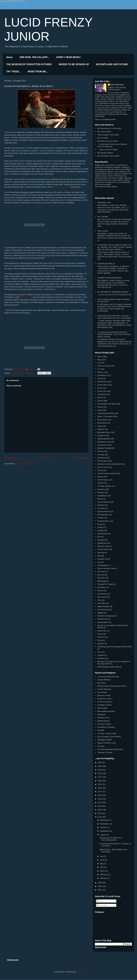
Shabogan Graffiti (104, 740)
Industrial (101, 540)
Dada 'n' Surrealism (105, 416)
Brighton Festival (104, 448)
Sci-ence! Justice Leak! (107, 733)
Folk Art (100, 591)
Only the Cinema (104, 724)
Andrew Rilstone (104, 680)
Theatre (100, 518)
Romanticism (103, 515)
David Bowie (102, 534)
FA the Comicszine (105, 702)
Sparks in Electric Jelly (106, 743)
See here (99, 187)
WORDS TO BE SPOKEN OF (74, 64)
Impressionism (103, 521)
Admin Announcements (107, 473)
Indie (99, 556)
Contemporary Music (106, 413)
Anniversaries (103, 480)
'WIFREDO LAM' (104, 203)
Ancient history (103, 549)
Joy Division (102, 594)
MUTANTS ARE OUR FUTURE (112, 64)
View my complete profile (105, 119)
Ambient (101, 655)
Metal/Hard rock (104, 442)
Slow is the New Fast (106, 568)
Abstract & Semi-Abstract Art (109, 464)
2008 (100, 886)
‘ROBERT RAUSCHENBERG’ (110, 278)
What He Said (103, 546)
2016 (100, 795)
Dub (99, 537)
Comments (102, 905)
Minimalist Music (22, 373)
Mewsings (101, 715)
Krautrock (101, 435)
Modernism (102, 382)
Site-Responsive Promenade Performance (115, 647)
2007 (100, 890)
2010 (100, 817)
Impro (100, 426)
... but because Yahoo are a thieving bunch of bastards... (112, 145)
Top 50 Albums (103, 502)
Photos (100, 407)
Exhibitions (102, 375)
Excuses (101, 575)
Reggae (100, 613)
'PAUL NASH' (103, 231)
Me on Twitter (103, 138)
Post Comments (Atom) (25, 464)
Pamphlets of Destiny (106, 727)
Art (98, 363)
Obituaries (101, 458)
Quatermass (102, 543)
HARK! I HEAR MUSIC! (69, 57)
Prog (99, 524)
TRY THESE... (14, 72)
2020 (100, 781)
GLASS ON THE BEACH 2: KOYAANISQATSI (111, 839)
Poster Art (101, 637)
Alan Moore (102, 597)
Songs (100, 527)
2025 (100, 763)
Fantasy (100, 493)
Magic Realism (103, 606)
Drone (100, 470)
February (104, 875)
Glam (99, 600)
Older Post (82, 458)
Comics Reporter (104, 689)
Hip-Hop (101, 553)
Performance (102, 461)
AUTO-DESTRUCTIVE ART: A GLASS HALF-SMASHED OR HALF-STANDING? (114, 317)
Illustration (101, 658)
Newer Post (11, 458)
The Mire (101, 746)
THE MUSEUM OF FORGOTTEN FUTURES (29, 64)
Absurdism (102, 603)
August (103, 835)
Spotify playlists (104, 439)
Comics (100, 401)
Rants (100, 398)
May (102, 864)
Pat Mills (101, 730)
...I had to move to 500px (107, 150)
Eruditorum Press (104, 699)
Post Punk (101, 391)
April (102, 867)
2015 (100, 799)
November (105, 824)
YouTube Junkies (104, 486)
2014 (100, 802)
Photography (102, 565)
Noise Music (102, 420)
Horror (100, 410)
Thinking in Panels (105, 752)
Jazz (99, 562)
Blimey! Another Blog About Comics (112, 686)
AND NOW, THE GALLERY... (34, 57)
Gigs (13, 373)
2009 (100, 883)
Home (9, 57)
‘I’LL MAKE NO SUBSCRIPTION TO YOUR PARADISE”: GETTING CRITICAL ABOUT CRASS (114, 334)
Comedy (101, 455)
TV (98, 369)
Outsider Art (102, 559)
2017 (100, 792)
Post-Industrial (103, 610)
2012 (100, 810)
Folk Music (102, 394)
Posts (100, 901)
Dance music (103, 467)
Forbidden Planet (104, 705)
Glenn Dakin (102, 708)
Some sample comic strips (108, 135)
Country (100, 451)
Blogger (79, 972)
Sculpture (101, 489)
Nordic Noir (102, 631)
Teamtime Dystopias (106, 616)
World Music (102, 619)
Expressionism (103, 511)
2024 (100, 766)
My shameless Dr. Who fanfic (109, 128)
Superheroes (102, 445)
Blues (100, 499)
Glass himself (27, 297)
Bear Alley (101, 683)
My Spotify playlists (105, 153)
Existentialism (103, 622)
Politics (100, 372)
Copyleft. (117, 167)
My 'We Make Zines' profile (108, 156)
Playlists (101, 429)
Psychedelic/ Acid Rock (107, 404)
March (103, 871)
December (105, 820)
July (102, 856)
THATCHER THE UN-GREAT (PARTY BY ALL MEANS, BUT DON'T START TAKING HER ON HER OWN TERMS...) (115, 247)
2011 (100, 813)
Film (99, 378)
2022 (100, 773)
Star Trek (101, 572)
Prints (100, 640)
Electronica (102, 423)
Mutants (100, 505)
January (104, 878)
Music (33, 373)
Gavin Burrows (117, 85)
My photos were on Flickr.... (108, 141)
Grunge (100, 530)
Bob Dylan (101, 587)
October (104, 827)
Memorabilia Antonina (106, 711)
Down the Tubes (104, 695)
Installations (102, 496)
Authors (100, 483)
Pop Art (100, 634)
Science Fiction (103, 366)
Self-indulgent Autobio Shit (108, 667)
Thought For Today (105, 584)
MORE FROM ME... (38, 72)
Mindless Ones (103, 718)
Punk (99, 388)
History (100, 477)
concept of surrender (61, 187)
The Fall (101, 508)
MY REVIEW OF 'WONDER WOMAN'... (114, 292)
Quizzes (101, 643)
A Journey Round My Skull (108, 677)
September (105, 831)
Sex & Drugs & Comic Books (109, 737)
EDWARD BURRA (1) (106, 264)
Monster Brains (103, 721)
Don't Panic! (102, 692)
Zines (99, 652)
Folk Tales (101, 578)
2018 (100, 788)
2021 (100, 777)
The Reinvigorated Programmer (110, 749)
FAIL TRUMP (103, 217)
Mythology (101, 581)
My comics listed (104, 132)
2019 (100, 784)
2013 (100, 806)
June (102, 860)
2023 (100, 770)
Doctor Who (102, 385)
